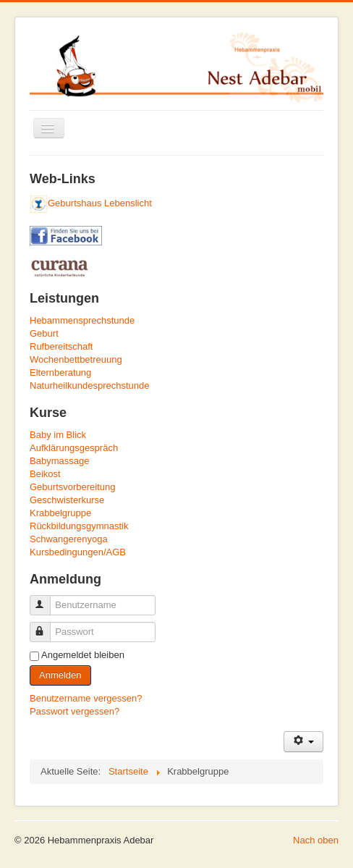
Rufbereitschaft (61, 346)
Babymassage (59, 461)
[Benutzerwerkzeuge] (303, 742)
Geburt (44, 333)
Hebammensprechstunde (82, 320)
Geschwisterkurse (67, 500)
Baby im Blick (58, 435)
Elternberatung (60, 372)
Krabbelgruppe (60, 513)
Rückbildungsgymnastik (79, 526)
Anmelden (60, 675)
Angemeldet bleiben (83, 655)
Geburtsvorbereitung (73, 487)
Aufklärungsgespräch (74, 448)
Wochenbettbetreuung (76, 359)
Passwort (47, 626)
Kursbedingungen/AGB (78, 552)
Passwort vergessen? (75, 711)
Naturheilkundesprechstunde (90, 385)
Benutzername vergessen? (86, 698)
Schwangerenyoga (69, 539)
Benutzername (47, 599)
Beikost (45, 474)
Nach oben (316, 840)
